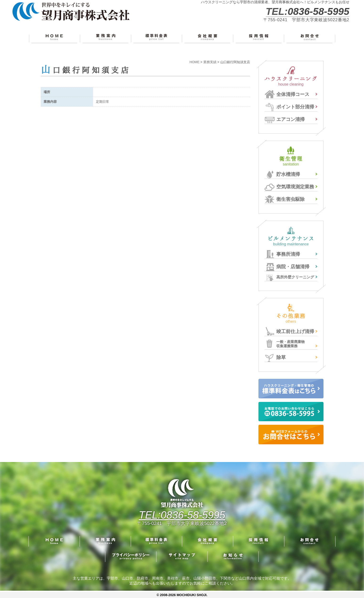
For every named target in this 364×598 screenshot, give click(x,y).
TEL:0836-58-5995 (182, 515)
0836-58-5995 (319, 11)
